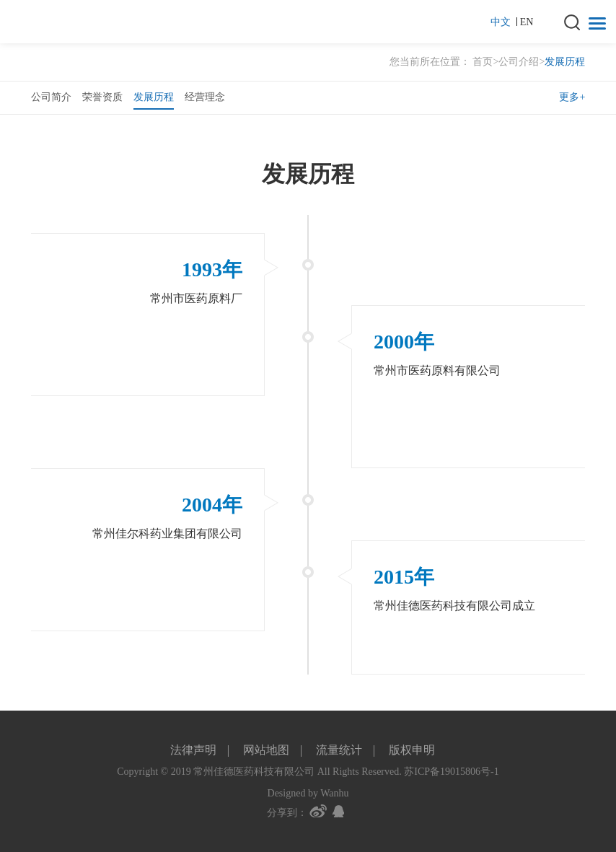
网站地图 (266, 750)
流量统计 (339, 750)
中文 (504, 22)
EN (527, 22)
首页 (483, 62)
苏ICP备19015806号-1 (451, 772)
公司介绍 (519, 62)
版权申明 (412, 750)
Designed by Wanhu (308, 793)
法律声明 (193, 750)
